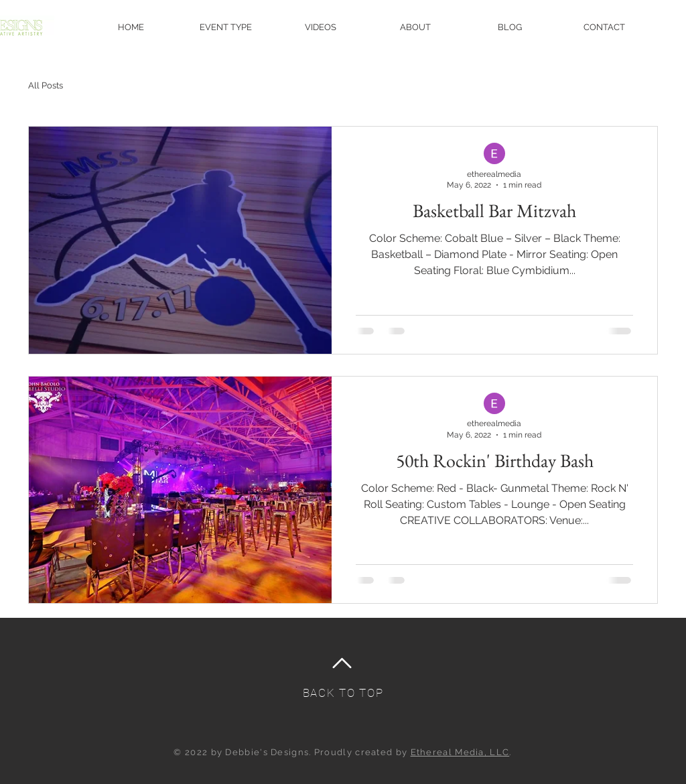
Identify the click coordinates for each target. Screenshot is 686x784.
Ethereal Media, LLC (460, 752)
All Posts (46, 85)
